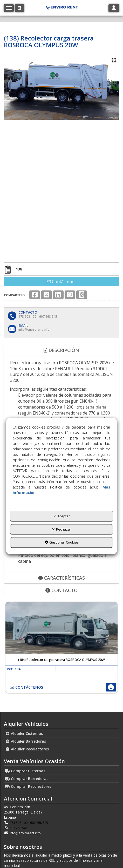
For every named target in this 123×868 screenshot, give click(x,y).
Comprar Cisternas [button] (25, 771)
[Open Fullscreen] (114, 60)
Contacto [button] (61, 590)
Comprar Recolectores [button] (28, 786)
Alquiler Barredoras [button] (26, 741)
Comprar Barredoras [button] (27, 779)
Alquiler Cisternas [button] (24, 733)
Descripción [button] (61, 350)
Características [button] (61, 578)
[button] (20, 8)
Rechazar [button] (62, 529)
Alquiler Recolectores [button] (27, 749)
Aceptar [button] (62, 516)
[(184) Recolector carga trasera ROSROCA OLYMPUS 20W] (61, 628)
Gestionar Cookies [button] (62, 542)
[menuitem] (61, 734)
